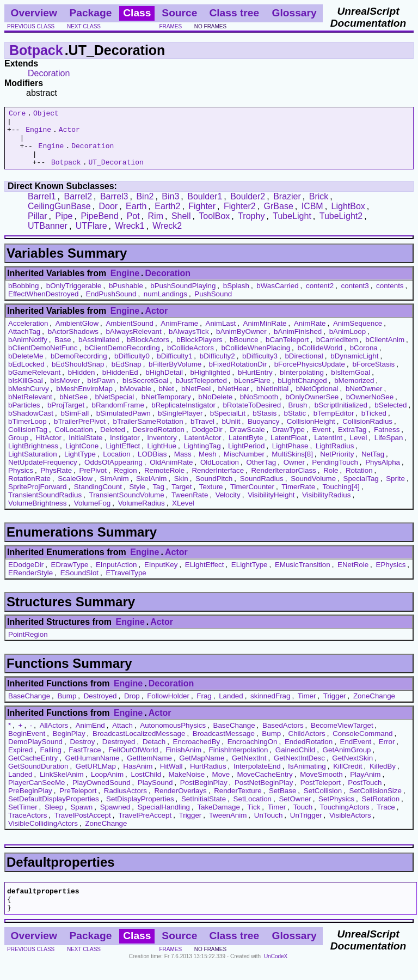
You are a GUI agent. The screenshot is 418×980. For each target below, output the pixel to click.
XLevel (183, 515)
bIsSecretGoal (145, 392)
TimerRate (298, 498)
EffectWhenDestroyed (43, 305)
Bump (67, 707)
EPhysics (391, 576)
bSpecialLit (228, 425)
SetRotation (380, 810)
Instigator (125, 449)
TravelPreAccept (145, 827)
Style (137, 498)
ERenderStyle (30, 584)
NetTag (373, 465)
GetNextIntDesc (299, 769)
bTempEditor (334, 425)
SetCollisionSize (376, 802)
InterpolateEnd (257, 778)
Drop (132, 707)
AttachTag (24, 343)
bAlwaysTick (189, 343)
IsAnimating (307, 778)
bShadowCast (31, 425)
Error (387, 753)
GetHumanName (93, 769)
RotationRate (29, 490)
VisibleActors (350, 827)
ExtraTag (352, 441)
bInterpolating (302, 384)
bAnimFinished (298, 343)
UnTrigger (306, 827)
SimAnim (114, 490)
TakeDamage (219, 818)
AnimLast (221, 335)
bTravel (202, 433)
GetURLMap (96, 778)
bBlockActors (148, 351)
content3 (355, 297)
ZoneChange (374, 707)
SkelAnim (151, 490)
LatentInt (328, 449)
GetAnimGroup (347, 761)
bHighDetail (164, 384)
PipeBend (99, 227)
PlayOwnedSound (102, 794)
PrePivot (93, 482)
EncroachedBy (197, 753)
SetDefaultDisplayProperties (54, 810)
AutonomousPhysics (173, 737)
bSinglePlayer (180, 425)
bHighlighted (210, 384)
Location (116, 465)
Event (321, 441)
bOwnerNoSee (370, 408)
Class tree (234, 13)
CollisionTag (28, 441)
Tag (158, 498)
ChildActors (307, 745)
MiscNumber (244, 465)
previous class (31, 26)
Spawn (81, 818)
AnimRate (310, 335)
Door (109, 218)
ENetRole (353, 576)
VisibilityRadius (326, 506)
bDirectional (304, 367)
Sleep (54, 818)
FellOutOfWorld (133, 761)
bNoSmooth (259, 408)
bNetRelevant (30, 408)
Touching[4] (341, 498)
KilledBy (383, 778)
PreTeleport (78, 802)
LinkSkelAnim (62, 786)
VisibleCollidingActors (43, 835)
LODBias (152, 465)
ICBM (312, 218)
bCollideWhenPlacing (256, 359)
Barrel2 (78, 208)
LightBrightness (33, 457)
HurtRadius (208, 778)
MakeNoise (186, 786)
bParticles (24, 416)
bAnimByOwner (241, 343)
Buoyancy (264, 433)
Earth (136, 218)
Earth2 (167, 218)
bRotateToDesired (252, 416)
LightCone (82, 457)
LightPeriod (246, 457)
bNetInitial (272, 400)
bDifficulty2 (217, 367)
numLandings (165, 305)
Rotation (359, 482)
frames (170, 26)
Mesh (208, 465)
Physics (21, 482)
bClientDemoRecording (122, 359)
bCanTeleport (287, 351)
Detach (154, 753)
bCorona (364, 359)
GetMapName (202, 769)
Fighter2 (240, 218)
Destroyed (100, 707)
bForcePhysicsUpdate (310, 376)
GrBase (279, 218)
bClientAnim (385, 351)
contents (390, 297)
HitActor (48, 449)
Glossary (294, 13)
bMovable (136, 400)
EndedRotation (309, 753)
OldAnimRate (171, 474)
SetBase (282, 802)
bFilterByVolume (175, 376)
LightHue (162, 457)
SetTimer (23, 818)
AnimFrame (179, 335)
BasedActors (283, 737)
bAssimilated (99, 351)
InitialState (85, 449)
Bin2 (145, 208)
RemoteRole (164, 482)
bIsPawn (101, 392)
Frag (204, 707)
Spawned (115, 818)
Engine (38, 134)
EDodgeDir (26, 576)
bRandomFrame (118, 416)
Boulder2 (248, 208)
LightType (80, 465)
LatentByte (246, 449)
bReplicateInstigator (183, 416)
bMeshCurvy (29, 400)
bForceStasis (373, 376)
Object (46, 114)
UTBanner (48, 237)
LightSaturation (33, 465)
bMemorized (354, 392)
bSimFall (75, 425)
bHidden (82, 384)
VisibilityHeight (271, 506)
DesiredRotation (158, 441)
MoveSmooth (321, 786)
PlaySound (155, 794)
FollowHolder (168, 707)
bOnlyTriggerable (74, 297)
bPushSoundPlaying (183, 297)
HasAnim (138, 778)
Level (358, 449)
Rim (156, 227)
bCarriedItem (337, 351)
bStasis (265, 425)
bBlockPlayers (199, 351)
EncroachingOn (253, 753)
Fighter (202, 218)
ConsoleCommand (362, 745)
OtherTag (261, 474)
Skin (181, 490)
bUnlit (231, 433)
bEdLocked (26, 376)
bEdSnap (127, 376)
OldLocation (220, 474)
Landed (231, 707)
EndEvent (356, 753)
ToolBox (214, 227)
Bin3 (170, 208)
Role (331, 482)
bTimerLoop (27, 433)
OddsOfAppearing (113, 474)
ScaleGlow (75, 490)
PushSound (213, 305)
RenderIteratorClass (283, 482)
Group (18, 449)
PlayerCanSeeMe (36, 794)
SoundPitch (214, 490)
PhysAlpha (383, 474)
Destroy (82, 753)
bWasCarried (277, 297)
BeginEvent (27, 745)
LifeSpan (389, 449)
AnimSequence (358, 335)
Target (182, 498)
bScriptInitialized (341, 416)
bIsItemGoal (351, 384)
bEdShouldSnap (78, 376)
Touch (303, 818)
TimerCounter (252, 498)
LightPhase (290, 457)
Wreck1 (130, 237)
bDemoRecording (79, 367)
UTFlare (91, 237)
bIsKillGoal (26, 392)
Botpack (36, 50)
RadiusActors (125, 802)
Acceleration (28, 335)
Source (179, 13)
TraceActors (27, 827)
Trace (386, 818)
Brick (319, 208)
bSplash (236, 297)
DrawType (288, 441)
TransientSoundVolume (127, 506)
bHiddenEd (120, 384)
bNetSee (73, 408)
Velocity (228, 506)
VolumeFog (92, 515)
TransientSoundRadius (45, 506)
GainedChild (295, 761)
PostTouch (365, 794)
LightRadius (335, 457)
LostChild (146, 786)
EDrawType (70, 576)
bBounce (244, 351)
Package (90, 13)
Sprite (395, 490)
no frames (210, 26)
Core (17, 114)
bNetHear (234, 400)
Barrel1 (42, 208)
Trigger (335, 707)
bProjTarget (66, 416)
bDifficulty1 (174, 367)
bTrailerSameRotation (148, 433)
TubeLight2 (341, 227)
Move (221, 786)
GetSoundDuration (38, 778)
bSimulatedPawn (124, 425)
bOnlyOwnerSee (312, 408)
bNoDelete (215, 408)
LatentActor (202, 449)
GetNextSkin (352, 769)
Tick (254, 818)
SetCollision (323, 802)
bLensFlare (252, 392)
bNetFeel (196, 400)
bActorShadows (73, 343)
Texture (211, 498)
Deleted (113, 441)
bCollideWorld (320, 359)
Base (63, 351)
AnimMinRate (265, 335)
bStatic (295, 425)
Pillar (38, 227)
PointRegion (28, 646)
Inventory (162, 449)
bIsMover (65, 392)
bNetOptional (317, 400)
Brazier (287, 208)
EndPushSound (111, 305)
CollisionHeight (311, 433)
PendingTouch (335, 474)
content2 (320, 297)
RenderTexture (238, 802)
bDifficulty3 (260, 367)
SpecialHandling (164, 818)
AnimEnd (90, 737)
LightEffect (123, 457)
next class (84, 26)
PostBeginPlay (204, 794)
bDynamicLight (354, 367)
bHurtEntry (255, 384)
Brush (298, 416)
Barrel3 (114, 208)
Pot (133, 227)
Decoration (49, 73)
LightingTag (202, 457)
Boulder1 (205, 208)
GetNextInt (249, 769)
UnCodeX (276, 973)
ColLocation (73, 441)
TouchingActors (345, 818)
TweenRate (190, 506)
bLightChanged (302, 392)
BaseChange (29, 707)
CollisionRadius (367, 433)
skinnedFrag (270, 707)
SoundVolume (313, 490)
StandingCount (98, 498)
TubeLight (292, 227)
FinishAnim (183, 761)
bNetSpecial (114, 408)
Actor (69, 134)
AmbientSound (129, 335)
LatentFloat (289, 449)
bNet (167, 400)
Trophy (251, 227)
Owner (294, 474)
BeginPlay (69, 745)
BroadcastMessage (224, 745)
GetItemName (149, 769)
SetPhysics (336, 810)
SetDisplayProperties (140, 810)
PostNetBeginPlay (264, 794)
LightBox (348, 218)
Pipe (64, 227)
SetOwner (295, 810)
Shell (181, 227)
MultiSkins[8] (292, 465)
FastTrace (85, 761)
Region (125, 482)
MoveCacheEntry (265, 786)
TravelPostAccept (83, 827)
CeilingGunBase (59, 218)
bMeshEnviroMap (84, 400)
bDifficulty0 (132, 367)
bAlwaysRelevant (133, 343)
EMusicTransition (303, 576)
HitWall (171, 778)
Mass (183, 465)
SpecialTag (361, 490)
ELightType (250, 576)
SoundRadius (262, 490)
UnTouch (269, 827)
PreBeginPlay (30, 802)
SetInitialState (204, 810)
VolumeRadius (142, 515)
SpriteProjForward (37, 498)
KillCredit (348, 778)
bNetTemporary (166, 408)
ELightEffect (205, 576)
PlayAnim (365, 786)
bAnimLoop (348, 343)
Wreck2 (167, 237)
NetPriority (337, 465)
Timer (307, 707)
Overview (34, 13)
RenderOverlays (180, 802)
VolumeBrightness (37, 515)
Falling (51, 761)
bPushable (126, 297)
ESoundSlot (79, 584)
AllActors (54, 737)
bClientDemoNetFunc (43, 359)
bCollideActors (190, 359)
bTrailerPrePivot (80, 433)
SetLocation (253, 810)
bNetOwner (364, 400)
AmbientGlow (77, 335)
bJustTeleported (201, 392)
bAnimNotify (28, 351)
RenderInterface (218, 482)
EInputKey (161, 576)
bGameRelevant (34, 384)
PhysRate (56, 482)
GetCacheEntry (33, 769)
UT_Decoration (116, 173)
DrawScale (247, 441)
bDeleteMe (26, 367)
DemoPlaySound (35, 753)
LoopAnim (107, 786)
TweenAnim (228, 827)
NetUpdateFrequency (43, 474)
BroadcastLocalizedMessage (139, 745)
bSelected (391, 416)
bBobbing (23, 297)
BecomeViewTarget (342, 737)
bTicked (374, 425)
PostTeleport (321, 794)
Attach (122, 737)
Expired (20, 761)
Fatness (387, 441)
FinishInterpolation (239, 761)
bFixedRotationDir (238, 376)
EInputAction (116, 576)
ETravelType (126, 584)
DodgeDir (207, 441)
